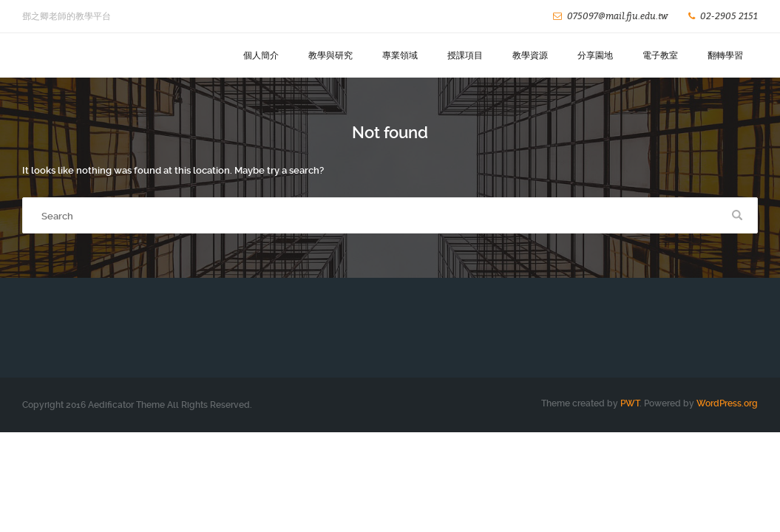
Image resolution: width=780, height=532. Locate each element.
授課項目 (465, 55)
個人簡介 (261, 55)
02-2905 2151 (729, 16)
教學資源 (530, 55)
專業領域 (400, 55)
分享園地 (595, 55)
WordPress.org (727, 403)
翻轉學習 (725, 55)
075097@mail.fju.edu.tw (617, 16)
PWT (630, 403)
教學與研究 (330, 55)
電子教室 (660, 55)
